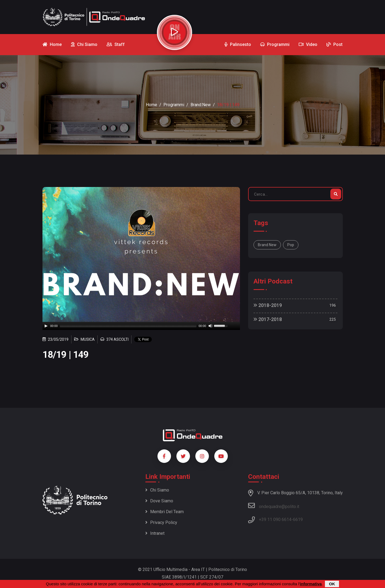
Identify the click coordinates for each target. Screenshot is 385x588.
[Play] (46, 326)
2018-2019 (268, 305)
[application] (141, 326)
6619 (298, 519)
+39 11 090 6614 (275, 519)
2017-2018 (268, 319)
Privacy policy (161, 522)
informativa (311, 584)
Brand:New (201, 105)
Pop (291, 245)
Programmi (174, 105)
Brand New (267, 245)
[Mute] (210, 326)
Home (152, 105)
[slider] (128, 326)
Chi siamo (157, 490)
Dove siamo (159, 501)
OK (332, 584)
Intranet (155, 533)
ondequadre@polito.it (274, 506)
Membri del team (164, 512)
